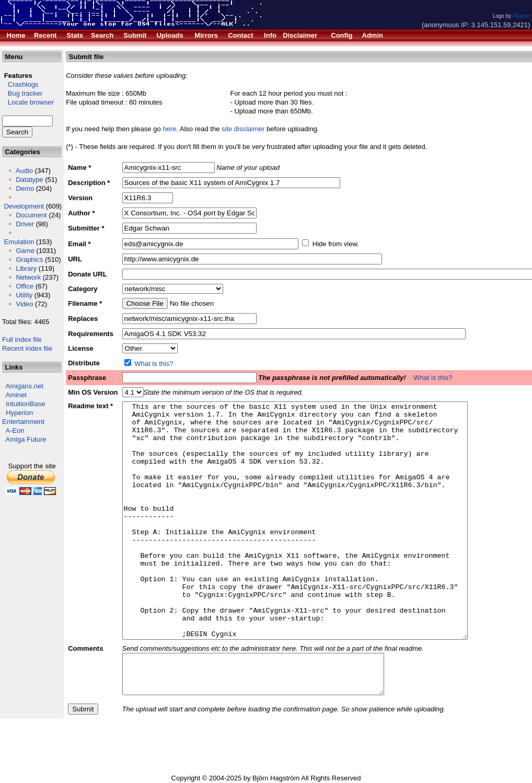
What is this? (154, 364)
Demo (25, 188)
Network (28, 277)
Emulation (19, 242)
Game (25, 251)
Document (31, 215)
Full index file (22, 339)
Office (25, 286)
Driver (25, 224)
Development (24, 206)
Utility (24, 295)
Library (26, 268)
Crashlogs (20, 84)
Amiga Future (26, 439)
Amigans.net (25, 386)
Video (24, 304)
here (169, 129)
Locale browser (28, 102)
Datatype (29, 180)
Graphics (29, 260)
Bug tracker (22, 93)
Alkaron (521, 16)
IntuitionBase (25, 404)
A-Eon (15, 430)
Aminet (16, 395)
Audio (24, 171)
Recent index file (27, 348)
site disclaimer (243, 129)
